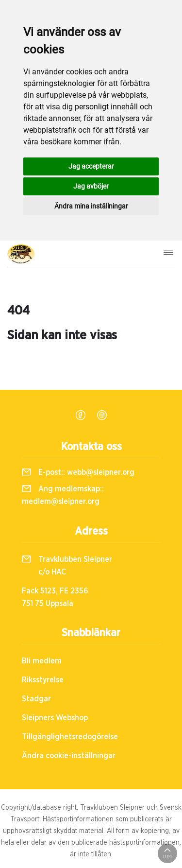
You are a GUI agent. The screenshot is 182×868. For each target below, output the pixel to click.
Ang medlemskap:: (63, 495)
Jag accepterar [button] (91, 166)
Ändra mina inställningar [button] (91, 206)
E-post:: (78, 472)
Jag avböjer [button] (91, 186)
